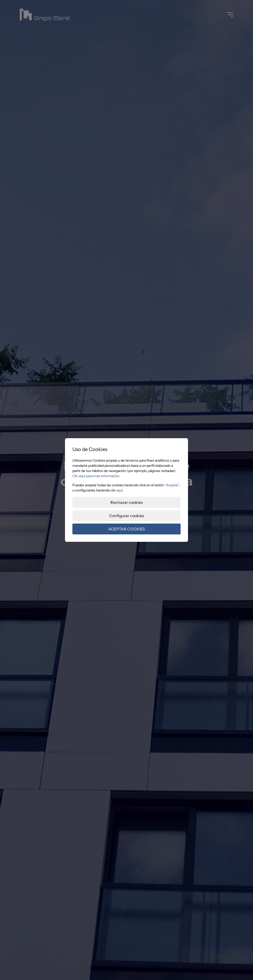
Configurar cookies (127, 516)
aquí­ (120, 490)
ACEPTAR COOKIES (127, 529)
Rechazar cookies (127, 502)
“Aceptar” (172, 485)
